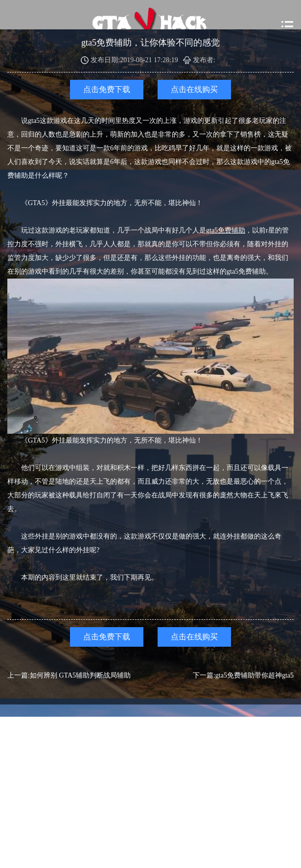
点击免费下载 (107, 89)
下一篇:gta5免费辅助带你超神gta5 (243, 675)
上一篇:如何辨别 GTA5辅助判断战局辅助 (69, 675)
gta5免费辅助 (226, 230)
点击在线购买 (194, 89)
